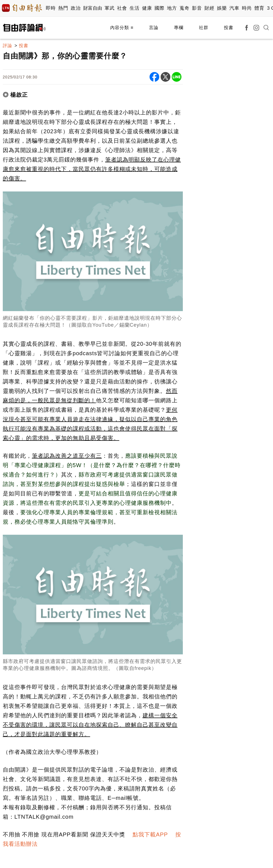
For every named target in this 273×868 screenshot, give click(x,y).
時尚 (247, 8)
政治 (76, 8)
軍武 (109, 8)
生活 (134, 8)
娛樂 (222, 8)
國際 (159, 8)
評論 (7, 46)
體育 (259, 8)
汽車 (234, 8)
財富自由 (93, 8)
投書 (229, 28)
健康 (147, 8)
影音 (197, 8)
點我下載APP (150, 834)
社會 (122, 8)
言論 (154, 28)
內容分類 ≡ (122, 28)
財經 (209, 8)
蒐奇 (184, 8)
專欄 (179, 28)
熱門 (63, 8)
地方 (172, 8)
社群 (204, 28)
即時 (51, 8)
